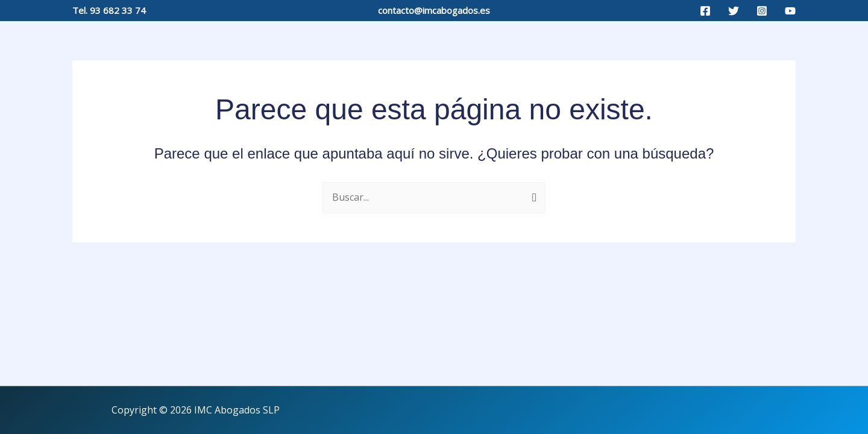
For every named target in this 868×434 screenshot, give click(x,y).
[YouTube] (790, 11)
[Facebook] (705, 11)
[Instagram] (762, 11)
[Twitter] (734, 11)
